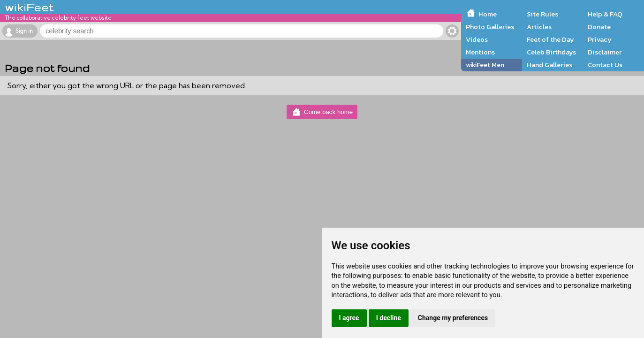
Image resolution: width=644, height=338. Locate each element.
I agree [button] (349, 318)
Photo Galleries (490, 27)
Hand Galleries (549, 65)
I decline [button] (389, 318)
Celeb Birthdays (551, 52)
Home (488, 14)
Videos (477, 39)
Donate (599, 27)
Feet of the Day (550, 39)
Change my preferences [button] (453, 318)
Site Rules (542, 14)
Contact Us (605, 65)
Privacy (600, 39)
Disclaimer (605, 52)
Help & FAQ (605, 14)
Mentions (480, 52)
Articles (539, 27)
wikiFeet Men (485, 65)
